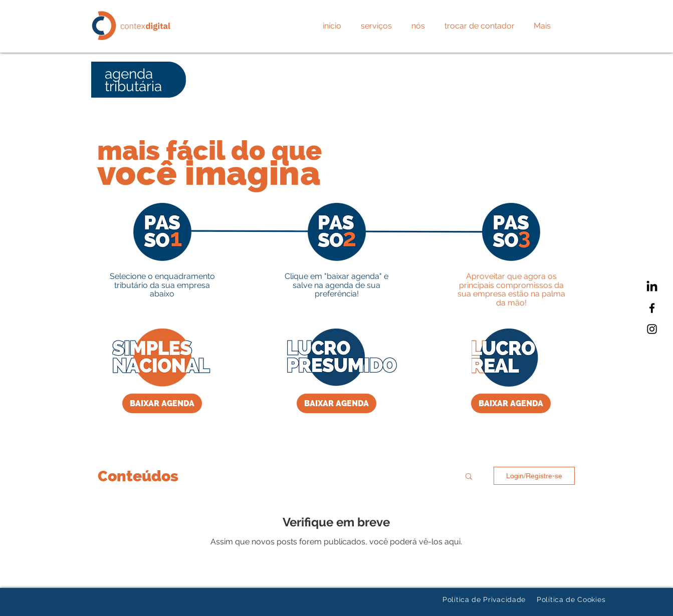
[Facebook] (652, 308)
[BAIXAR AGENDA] (162, 403)
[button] (469, 477)
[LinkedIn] (652, 287)
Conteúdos (138, 476)
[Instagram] (652, 329)
